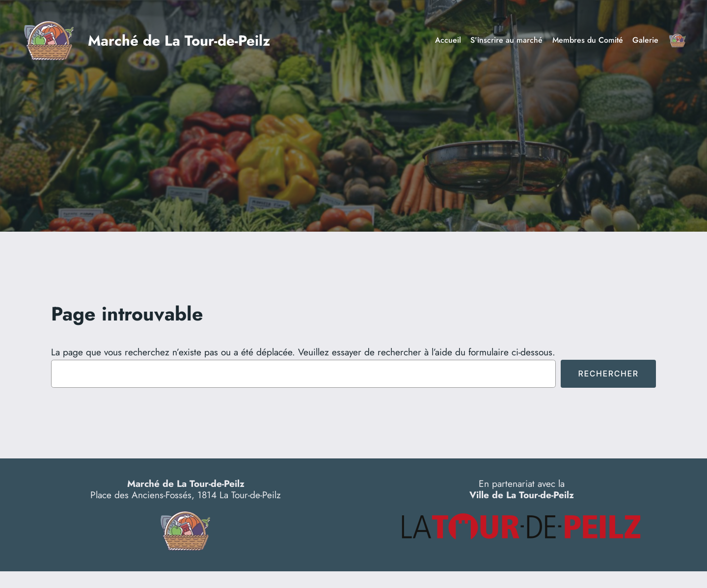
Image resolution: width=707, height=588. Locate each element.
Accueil (448, 40)
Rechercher (608, 374)
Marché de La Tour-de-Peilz (179, 40)
